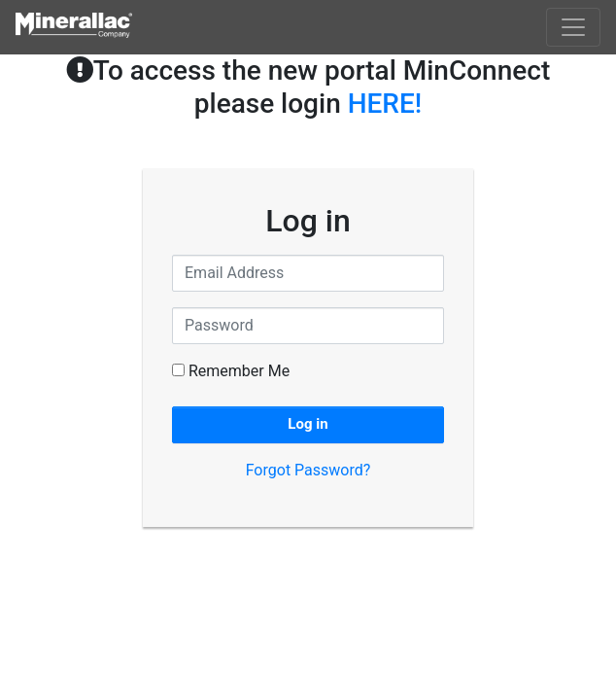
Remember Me (231, 371)
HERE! (385, 104)
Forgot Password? (308, 470)
